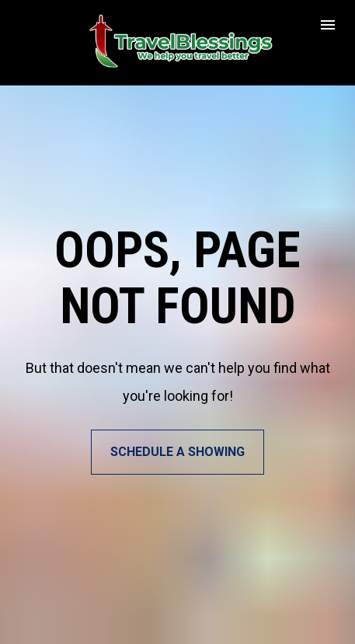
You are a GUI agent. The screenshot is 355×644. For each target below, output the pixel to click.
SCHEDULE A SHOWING (177, 441)
